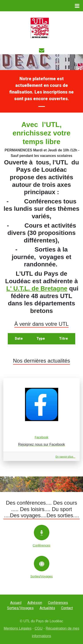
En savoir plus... (65, 457)
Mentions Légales (18, 628)
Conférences (58, 603)
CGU (39, 628)
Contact (67, 608)
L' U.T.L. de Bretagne (37, 288)
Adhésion (35, 603)
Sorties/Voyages (20, 608)
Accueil (16, 603)
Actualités (47, 608)
